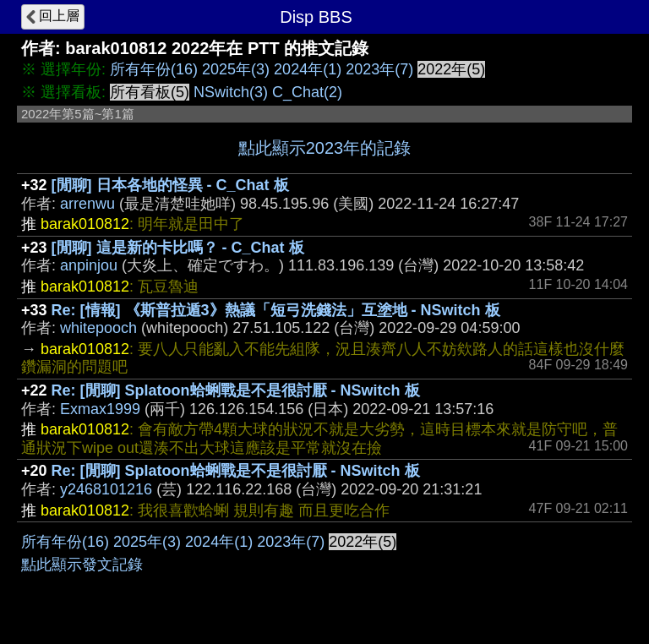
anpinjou (89, 265)
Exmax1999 (100, 409)
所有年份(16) (154, 69)
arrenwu (87, 204)
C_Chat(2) (307, 92)
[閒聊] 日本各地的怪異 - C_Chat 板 (170, 185)
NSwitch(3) (231, 92)
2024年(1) (308, 69)
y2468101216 (106, 489)
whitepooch (98, 328)
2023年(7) (379, 69)
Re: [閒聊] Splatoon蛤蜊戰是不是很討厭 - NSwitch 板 (236, 390)
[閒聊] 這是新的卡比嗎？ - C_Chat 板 (178, 248)
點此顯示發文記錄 (82, 565)
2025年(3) (236, 69)
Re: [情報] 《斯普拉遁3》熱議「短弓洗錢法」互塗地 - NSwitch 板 (276, 310)
